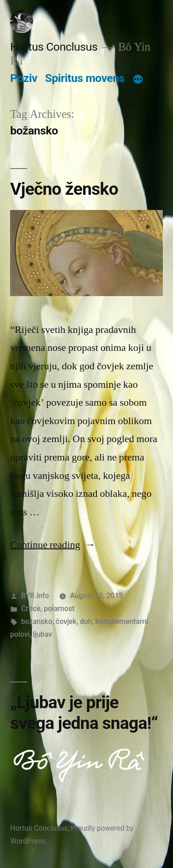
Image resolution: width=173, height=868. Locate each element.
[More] (138, 80)
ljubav (43, 634)
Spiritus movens (85, 78)
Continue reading (53, 545)
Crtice (31, 609)
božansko (37, 621)
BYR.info (35, 596)
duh (86, 621)
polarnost (59, 609)
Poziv (24, 78)
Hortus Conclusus (54, 47)
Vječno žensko (64, 189)
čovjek (66, 621)
